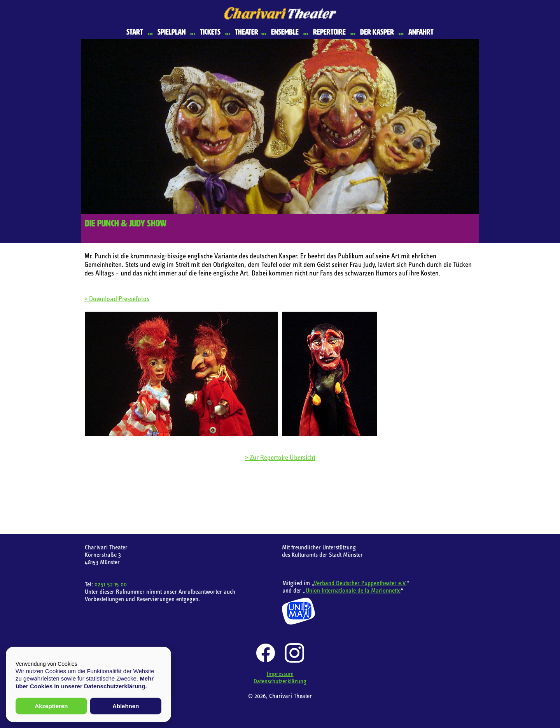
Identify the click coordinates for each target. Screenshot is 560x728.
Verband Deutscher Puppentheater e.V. (360, 583)
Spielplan (171, 32)
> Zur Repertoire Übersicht (280, 457)
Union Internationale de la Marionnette (353, 590)
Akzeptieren (51, 706)
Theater (247, 32)
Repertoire (329, 32)
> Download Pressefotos (117, 299)
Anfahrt (421, 32)
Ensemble (285, 32)
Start (135, 32)
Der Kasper (377, 32)
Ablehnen (126, 706)
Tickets (210, 32)
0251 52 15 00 (111, 584)
